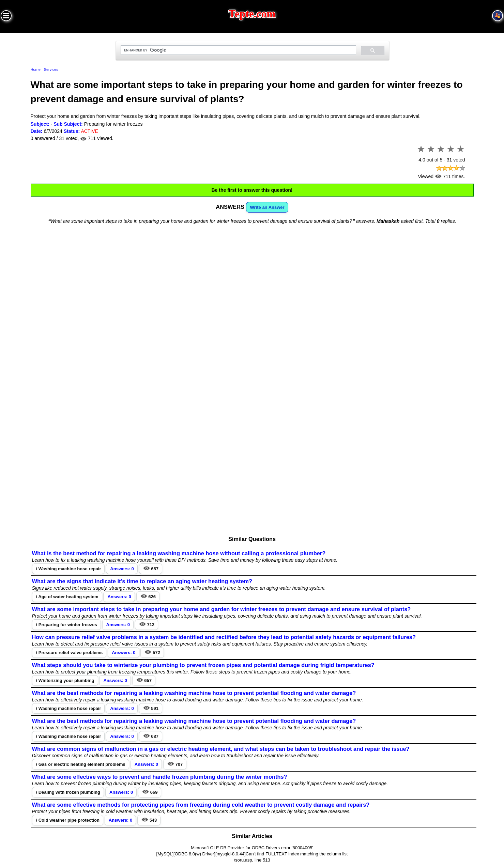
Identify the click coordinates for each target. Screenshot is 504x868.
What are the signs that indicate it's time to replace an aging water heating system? (142, 581)
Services (51, 69)
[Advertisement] (252, 278)
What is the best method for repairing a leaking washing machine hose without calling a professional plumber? (179, 553)
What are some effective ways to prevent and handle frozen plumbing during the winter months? (160, 777)
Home (36, 69)
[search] (238, 50)
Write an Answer (267, 207)
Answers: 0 (122, 569)
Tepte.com (252, 14)
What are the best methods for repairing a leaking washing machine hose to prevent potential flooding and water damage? (194, 693)
